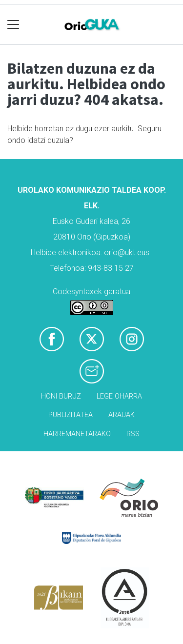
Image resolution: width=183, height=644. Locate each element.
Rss (133, 434)
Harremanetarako (77, 434)
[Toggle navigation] (13, 25)
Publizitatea (71, 415)
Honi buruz (61, 396)
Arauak (122, 415)
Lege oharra (119, 396)
